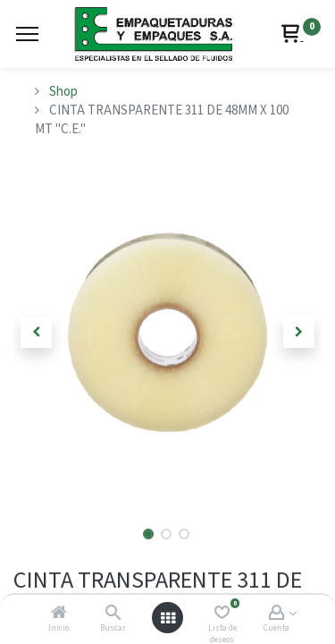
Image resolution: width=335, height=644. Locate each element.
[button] (37, 332)
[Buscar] (113, 614)
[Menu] (27, 34)
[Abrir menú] (168, 618)
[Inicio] (59, 614)
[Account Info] (276, 614)
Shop (63, 92)
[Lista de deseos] (222, 614)
